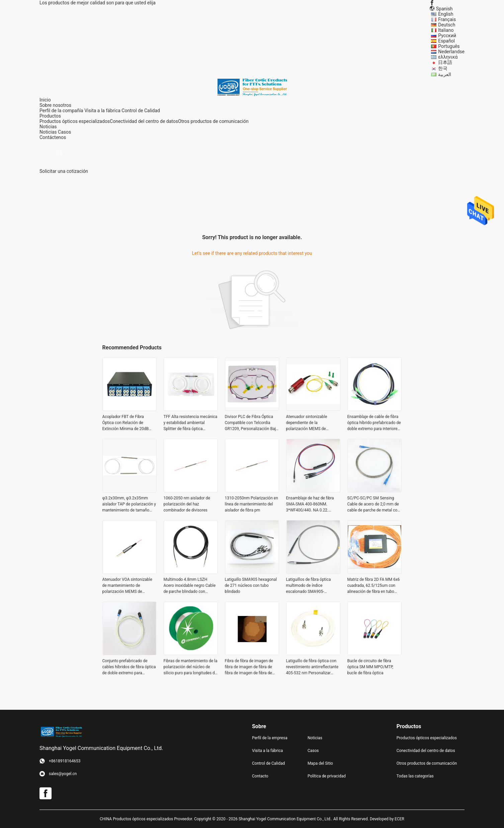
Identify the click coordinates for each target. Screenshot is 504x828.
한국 (443, 68)
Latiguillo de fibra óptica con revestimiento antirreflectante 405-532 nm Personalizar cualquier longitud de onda (312, 667)
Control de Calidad (141, 111)
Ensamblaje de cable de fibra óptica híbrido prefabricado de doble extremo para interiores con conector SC (374, 423)
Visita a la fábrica (102, 111)
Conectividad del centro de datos (144, 121)
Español (446, 41)
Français (447, 19)
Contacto (260, 776)
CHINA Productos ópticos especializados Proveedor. (147, 819)
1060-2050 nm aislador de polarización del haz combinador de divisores (187, 504)
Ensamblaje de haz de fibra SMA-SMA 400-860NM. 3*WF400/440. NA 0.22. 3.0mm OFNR (310, 504)
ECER (399, 819)
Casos (64, 132)
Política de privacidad (327, 776)
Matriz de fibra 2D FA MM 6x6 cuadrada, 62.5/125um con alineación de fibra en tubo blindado (374, 586)
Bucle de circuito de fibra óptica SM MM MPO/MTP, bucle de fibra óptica (370, 667)
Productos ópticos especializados (75, 121)
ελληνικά (448, 57)
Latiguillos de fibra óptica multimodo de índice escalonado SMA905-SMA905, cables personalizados (309, 586)
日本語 (445, 62)
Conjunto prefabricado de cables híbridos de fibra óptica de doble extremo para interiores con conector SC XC (129, 667)
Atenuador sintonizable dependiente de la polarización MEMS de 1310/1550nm (307, 423)
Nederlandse (451, 52)
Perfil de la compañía (61, 111)
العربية (445, 74)
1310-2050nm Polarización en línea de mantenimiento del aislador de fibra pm (251, 504)
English (446, 14)
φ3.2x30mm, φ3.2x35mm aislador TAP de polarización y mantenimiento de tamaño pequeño (129, 504)
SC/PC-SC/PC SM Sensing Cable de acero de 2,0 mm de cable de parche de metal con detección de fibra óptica (373, 504)
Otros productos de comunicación (213, 121)
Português (449, 46)
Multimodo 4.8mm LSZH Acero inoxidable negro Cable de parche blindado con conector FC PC (190, 586)
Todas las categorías (415, 776)
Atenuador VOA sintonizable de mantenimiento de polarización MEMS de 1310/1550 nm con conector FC (128, 586)
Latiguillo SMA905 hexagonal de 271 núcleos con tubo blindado (251, 585)
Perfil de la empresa (270, 738)
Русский (447, 36)
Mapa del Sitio (320, 763)
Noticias (48, 132)
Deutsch (447, 25)
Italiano (446, 30)
